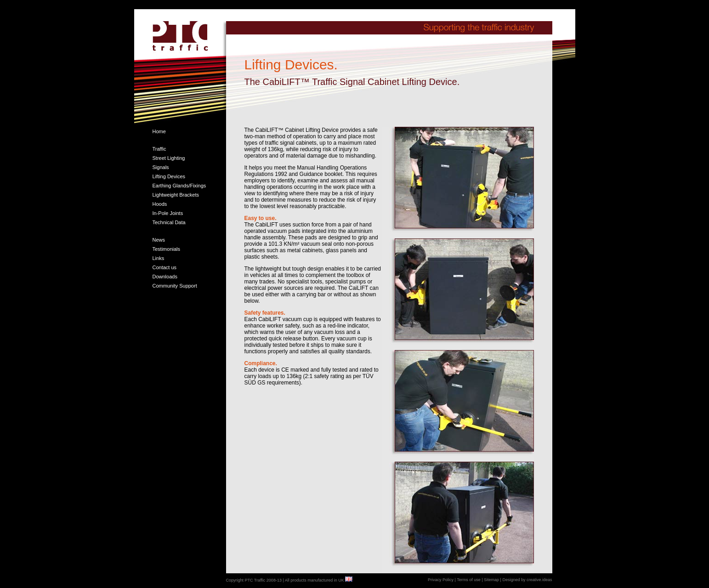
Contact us (165, 267)
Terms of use (468, 580)
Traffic (159, 149)
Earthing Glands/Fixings (179, 186)
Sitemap (491, 580)
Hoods (160, 204)
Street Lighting (169, 158)
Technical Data (169, 222)
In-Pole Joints (168, 213)
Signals (161, 167)
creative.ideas (539, 580)
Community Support (175, 286)
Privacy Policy (441, 580)
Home (159, 131)
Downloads (165, 277)
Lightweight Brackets (176, 195)
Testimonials (167, 249)
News (159, 240)
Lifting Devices (169, 176)
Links (159, 258)
